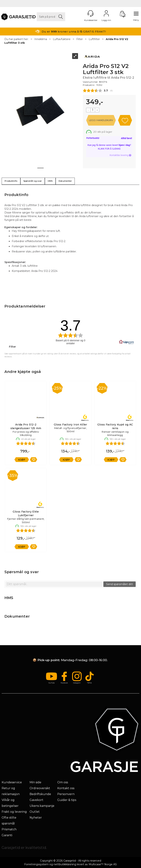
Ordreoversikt (40, 788)
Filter (80, 39)
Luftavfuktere (62, 39)
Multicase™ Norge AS (103, 864)
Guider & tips (67, 800)
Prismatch (9, 829)
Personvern (66, 794)
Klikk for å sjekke (109, 149)
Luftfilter (94, 39)
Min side (35, 782)
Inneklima (41, 39)
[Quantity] (93, 110)
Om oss (63, 782)
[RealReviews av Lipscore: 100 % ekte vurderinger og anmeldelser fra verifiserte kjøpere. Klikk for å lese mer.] (126, 342)
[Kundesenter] (91, 13)
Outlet (35, 812)
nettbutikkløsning (65, 864)
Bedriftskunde (40, 794)
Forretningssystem (36, 864)
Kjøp (101, 120)
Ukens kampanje (42, 806)
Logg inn (106, 13)
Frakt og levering (14, 812)
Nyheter (36, 818)
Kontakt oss (66, 788)
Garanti (7, 835)
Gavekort (36, 800)
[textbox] (54, 584)
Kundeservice (12, 782)
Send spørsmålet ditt (120, 584)
